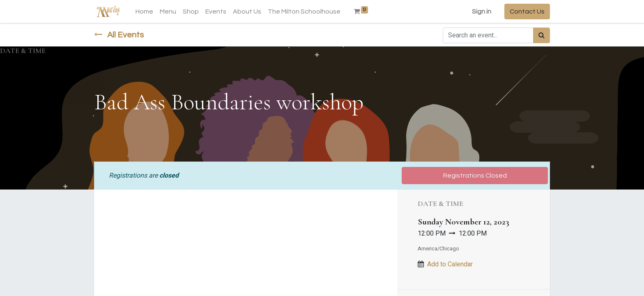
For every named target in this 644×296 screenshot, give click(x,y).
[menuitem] (144, 12)
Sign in (482, 12)
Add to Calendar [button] (450, 264)
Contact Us (527, 12)
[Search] (542, 35)
